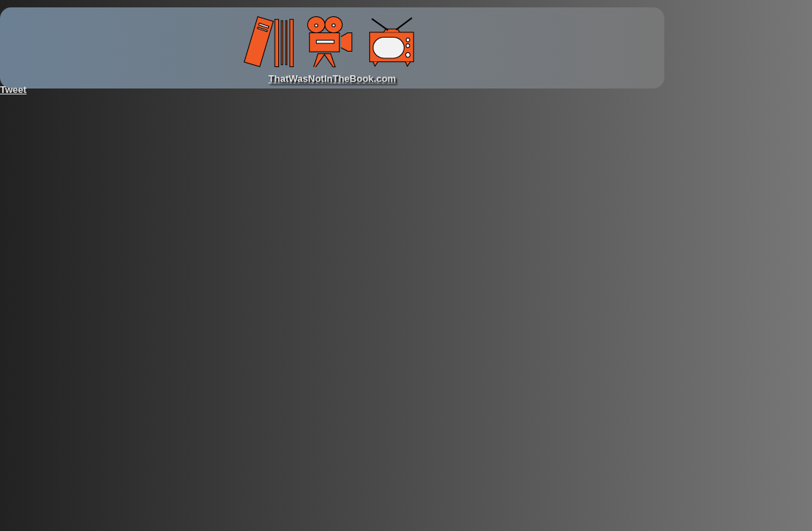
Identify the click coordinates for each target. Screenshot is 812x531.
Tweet (13, 90)
